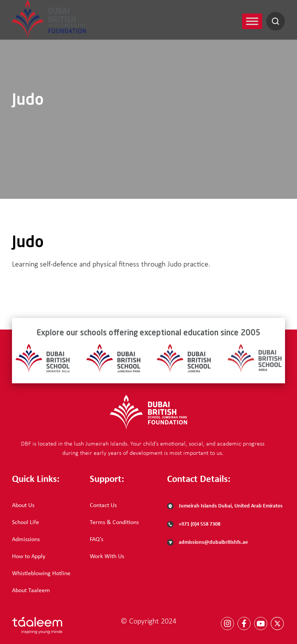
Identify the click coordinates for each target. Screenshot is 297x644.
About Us (23, 506)
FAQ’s (96, 540)
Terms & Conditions (114, 523)
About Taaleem (31, 591)
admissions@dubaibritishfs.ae (207, 542)
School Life (26, 523)
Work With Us (107, 557)
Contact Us (103, 506)
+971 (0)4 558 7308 (194, 524)
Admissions (26, 540)
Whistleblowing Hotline (41, 574)
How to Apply (29, 557)
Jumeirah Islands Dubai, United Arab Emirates (225, 506)
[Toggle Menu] (252, 21)
